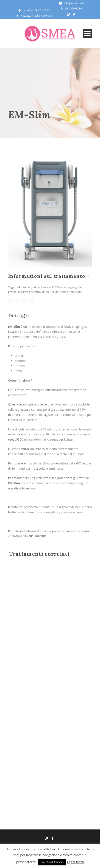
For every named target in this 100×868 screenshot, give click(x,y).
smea (65, 292)
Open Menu (87, 33)
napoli (46, 292)
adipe (36, 287)
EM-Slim (58, 287)
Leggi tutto (75, 862)
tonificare (76, 292)
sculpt (56, 292)
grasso (12, 292)
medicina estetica (29, 292)
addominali (24, 287)
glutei (79, 287)
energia (69, 287)
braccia (46, 287)
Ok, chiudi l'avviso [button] (52, 862)
